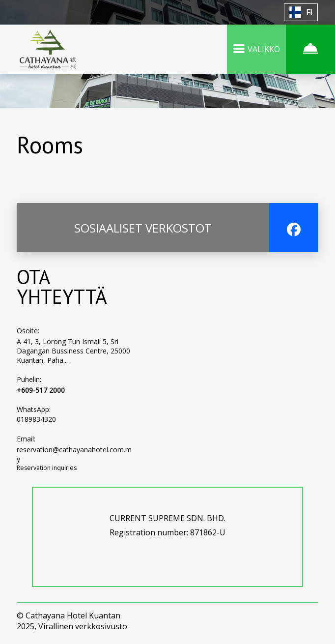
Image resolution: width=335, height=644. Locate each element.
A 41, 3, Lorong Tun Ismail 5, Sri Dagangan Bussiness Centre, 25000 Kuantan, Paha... (73, 351)
